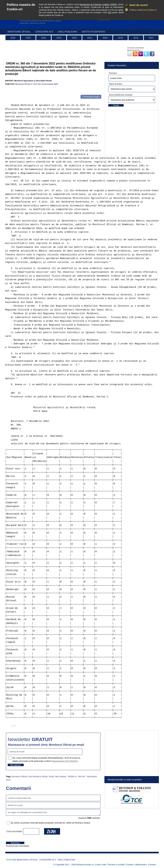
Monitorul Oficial (19, 776)
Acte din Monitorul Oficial (22, 860)
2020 (105, 38)
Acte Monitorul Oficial (38, 776)
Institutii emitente (93, 32)
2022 (74, 38)
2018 (136, 38)
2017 (151, 38)
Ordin (51, 776)
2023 (59, 38)
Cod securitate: (15, 831)
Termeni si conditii (116, 865)
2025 (28, 38)
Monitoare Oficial (19, 32)
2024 (43, 38)
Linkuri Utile (101, 865)
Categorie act (44, 32)
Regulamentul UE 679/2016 (65, 761)
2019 (120, 38)
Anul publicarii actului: (121, 95)
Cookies (130, 865)
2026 (13, 38)
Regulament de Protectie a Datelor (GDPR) (98, 4)
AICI (110, 13)
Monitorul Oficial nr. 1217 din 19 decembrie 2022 (37, 84)
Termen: (113, 73)
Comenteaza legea (91, 97)
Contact (152, 865)
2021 (90, 38)
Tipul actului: (116, 84)
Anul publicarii (68, 32)
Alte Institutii (60, 776)
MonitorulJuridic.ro (85, 865)
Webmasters (141, 865)
